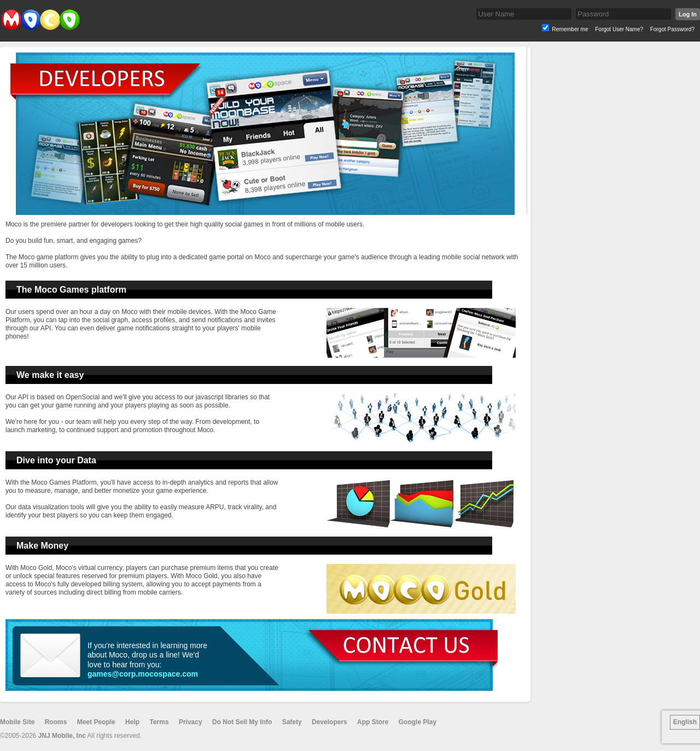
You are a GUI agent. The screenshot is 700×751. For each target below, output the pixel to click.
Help (132, 722)
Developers (329, 722)
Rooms (56, 722)
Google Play (418, 722)
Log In (688, 14)
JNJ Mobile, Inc (62, 736)
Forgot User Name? (619, 29)
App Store (373, 722)
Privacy (191, 722)
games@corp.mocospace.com (143, 674)
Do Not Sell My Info (242, 722)
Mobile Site (17, 722)
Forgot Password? (672, 29)
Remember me (570, 29)
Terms (159, 722)
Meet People (96, 722)
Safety (292, 722)
